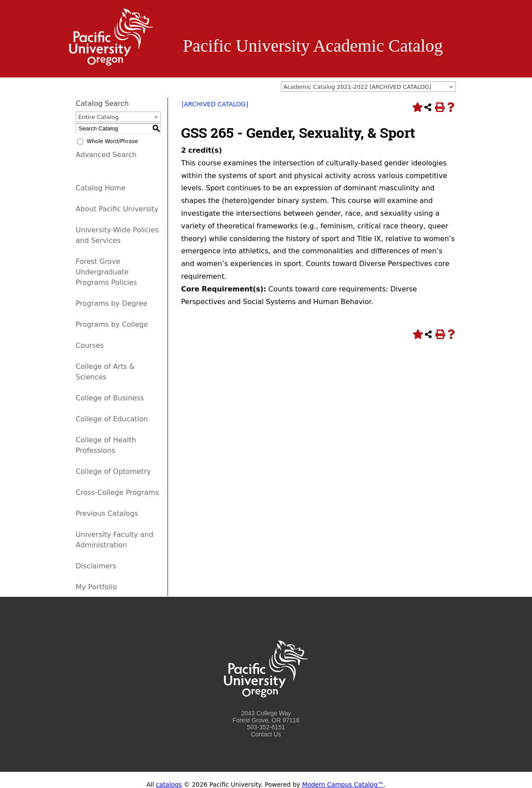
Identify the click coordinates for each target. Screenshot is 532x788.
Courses (90, 345)
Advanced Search (106, 155)
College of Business (110, 398)
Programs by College (112, 324)
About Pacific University (117, 209)
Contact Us (266, 734)
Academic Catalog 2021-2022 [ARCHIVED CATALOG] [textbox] (357, 87)
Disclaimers (96, 566)
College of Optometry (113, 471)
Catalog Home (101, 188)
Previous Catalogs (107, 513)
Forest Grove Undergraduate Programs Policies (106, 272)
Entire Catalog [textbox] (98, 117)
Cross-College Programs (117, 492)
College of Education (112, 419)
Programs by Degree (112, 303)
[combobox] (368, 87)
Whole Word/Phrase (112, 141)
